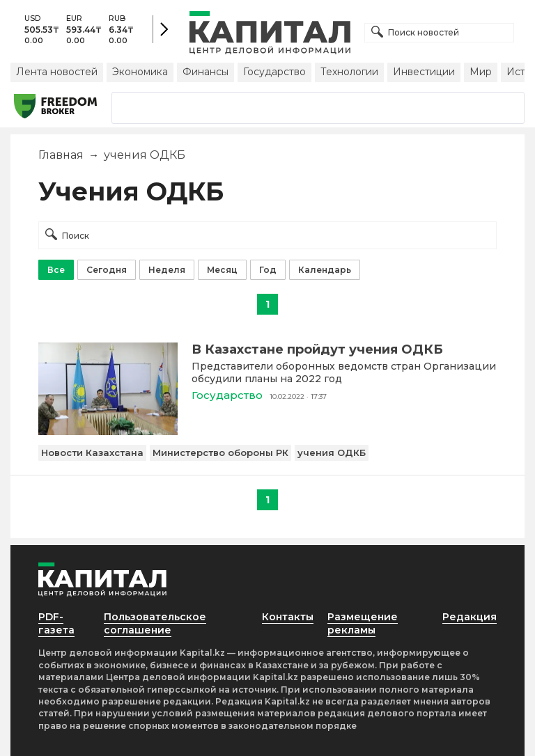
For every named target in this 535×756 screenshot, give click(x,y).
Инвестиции (424, 72)
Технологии (349, 72)
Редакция (470, 617)
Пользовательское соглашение (155, 623)
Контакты (288, 617)
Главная (61, 155)
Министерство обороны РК (220, 452)
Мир (481, 72)
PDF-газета (56, 623)
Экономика (140, 72)
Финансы (206, 72)
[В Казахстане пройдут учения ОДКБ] (108, 431)
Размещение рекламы (363, 623)
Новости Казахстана (92, 452)
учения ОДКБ (332, 452)
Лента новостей (57, 72)
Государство (274, 72)
